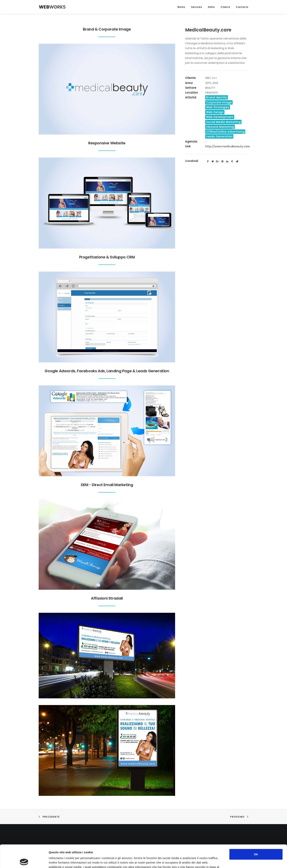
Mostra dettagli (197, 861)
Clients (225, 7)
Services (197, 7)
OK (256, 831)
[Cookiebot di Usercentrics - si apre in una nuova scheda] (24, 861)
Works (181, 7)
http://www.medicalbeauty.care (228, 146)
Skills (211, 7)
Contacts (242, 7)
